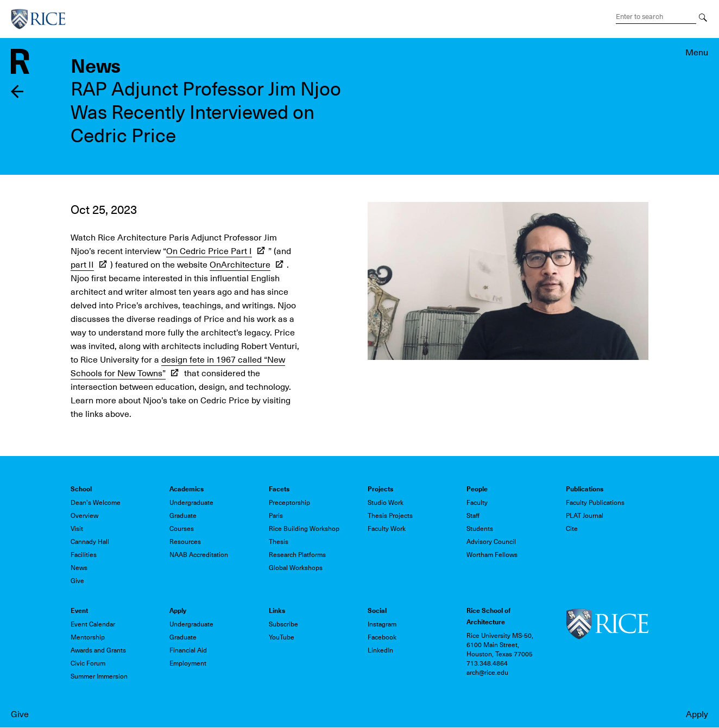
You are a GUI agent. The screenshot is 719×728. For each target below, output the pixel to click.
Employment (188, 663)
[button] (508, 280)
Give (20, 714)
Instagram (382, 624)
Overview (84, 516)
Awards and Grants (98, 650)
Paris (276, 516)
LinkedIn (380, 650)
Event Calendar (93, 624)
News (79, 568)
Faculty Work (387, 529)
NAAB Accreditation (199, 555)
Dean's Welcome (96, 503)
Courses (182, 529)
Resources (185, 542)
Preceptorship (289, 503)
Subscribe (283, 624)
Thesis (279, 542)
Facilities (84, 555)
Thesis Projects (390, 516)
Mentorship (88, 637)
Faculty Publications (595, 503)
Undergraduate (191, 503)
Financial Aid (188, 650)
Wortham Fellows (492, 555)
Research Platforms (297, 555)
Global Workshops (296, 568)
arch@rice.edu (487, 673)
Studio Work (386, 503)
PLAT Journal (585, 516)
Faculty (477, 503)
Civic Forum (88, 663)
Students (480, 529)
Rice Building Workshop (304, 529)
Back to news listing (18, 91)
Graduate (183, 516)
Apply (697, 714)
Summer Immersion (99, 676)
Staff (473, 516)
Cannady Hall (90, 542)
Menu (697, 53)
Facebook (382, 637)
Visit (77, 529)
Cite (572, 529)
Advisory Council (491, 542)
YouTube (282, 637)
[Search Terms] (656, 17)
